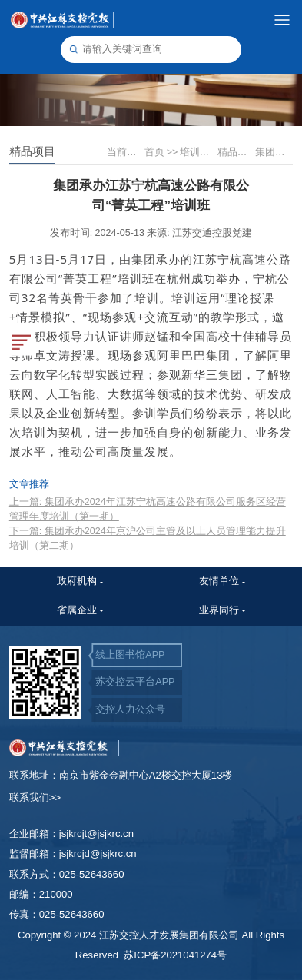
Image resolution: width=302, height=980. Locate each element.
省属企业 (77, 610)
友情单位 (219, 581)
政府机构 (77, 581)
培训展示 (198, 152)
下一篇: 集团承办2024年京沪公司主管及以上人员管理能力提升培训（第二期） (148, 538)
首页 (161, 152)
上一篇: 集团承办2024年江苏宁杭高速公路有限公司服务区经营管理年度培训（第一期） (148, 509)
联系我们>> (35, 797)
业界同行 (219, 610)
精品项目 (236, 152)
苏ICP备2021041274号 (175, 955)
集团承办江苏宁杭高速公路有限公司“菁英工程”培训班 (273, 152)
